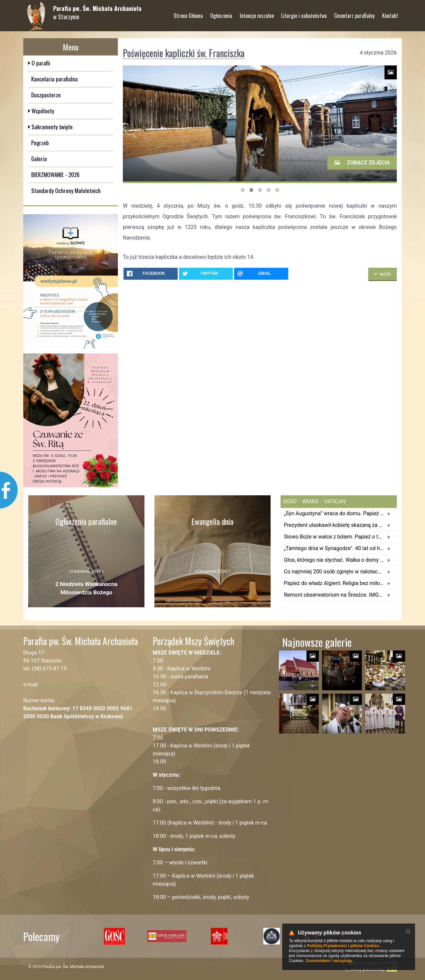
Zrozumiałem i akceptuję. (329, 961)
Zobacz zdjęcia (362, 163)
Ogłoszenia (221, 13)
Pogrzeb (40, 143)
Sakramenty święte (51, 127)
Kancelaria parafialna (54, 79)
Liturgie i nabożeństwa (304, 13)
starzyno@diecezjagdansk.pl (74, 685)
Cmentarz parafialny (354, 13)
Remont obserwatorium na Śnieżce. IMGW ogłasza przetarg (334, 595)
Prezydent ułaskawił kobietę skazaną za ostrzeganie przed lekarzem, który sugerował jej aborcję (334, 525)
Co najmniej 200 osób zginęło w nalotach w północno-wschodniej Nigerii (334, 572)
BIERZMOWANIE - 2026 (55, 175)
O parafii (40, 63)
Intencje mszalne (257, 13)
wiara (310, 501)
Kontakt (390, 13)
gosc (290, 501)
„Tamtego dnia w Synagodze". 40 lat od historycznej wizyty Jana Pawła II (334, 548)
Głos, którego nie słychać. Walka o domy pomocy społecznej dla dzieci (334, 560)
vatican (334, 501)
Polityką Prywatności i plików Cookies (343, 946)
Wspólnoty (42, 111)
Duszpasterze (46, 95)
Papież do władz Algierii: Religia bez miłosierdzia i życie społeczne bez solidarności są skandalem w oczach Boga (334, 583)
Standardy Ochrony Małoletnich (66, 191)
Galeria (39, 159)
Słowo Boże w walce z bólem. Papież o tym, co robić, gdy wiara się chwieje (334, 537)
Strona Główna (188, 13)
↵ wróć (382, 274)
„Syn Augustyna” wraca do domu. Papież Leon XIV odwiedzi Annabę (334, 513)
